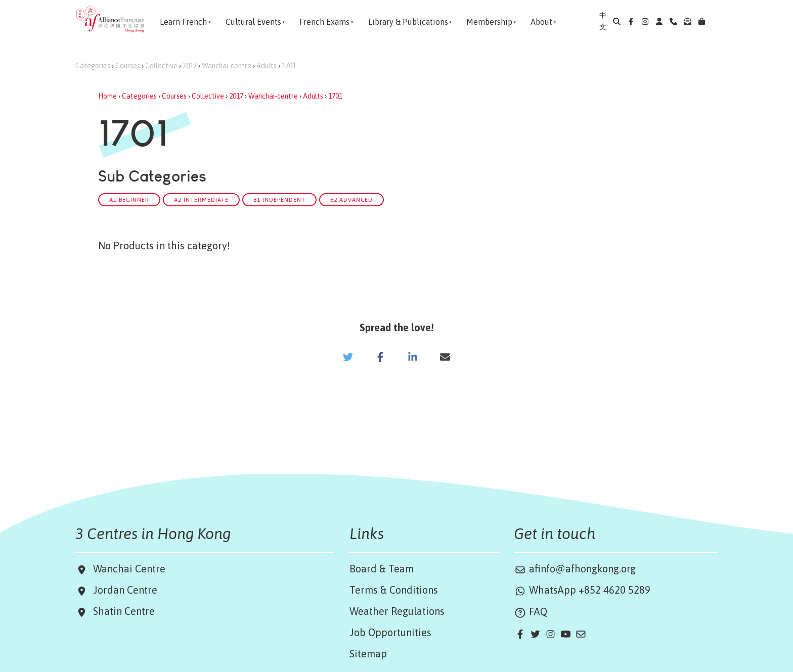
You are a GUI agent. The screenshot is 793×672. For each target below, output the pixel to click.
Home (107, 96)
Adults (267, 66)
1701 (289, 66)
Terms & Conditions (394, 590)
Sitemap (368, 654)
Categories (93, 66)
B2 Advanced (351, 199)
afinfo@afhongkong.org (575, 569)
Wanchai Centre (130, 569)
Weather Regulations (397, 611)
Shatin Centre (121, 611)
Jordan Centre (123, 590)
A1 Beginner (129, 199)
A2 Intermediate (201, 199)
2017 (190, 66)
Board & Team (382, 569)
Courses (128, 66)
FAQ (531, 612)
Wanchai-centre (227, 66)
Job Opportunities (390, 632)
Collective (161, 66)
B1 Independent (279, 199)
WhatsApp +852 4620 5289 (582, 590)
